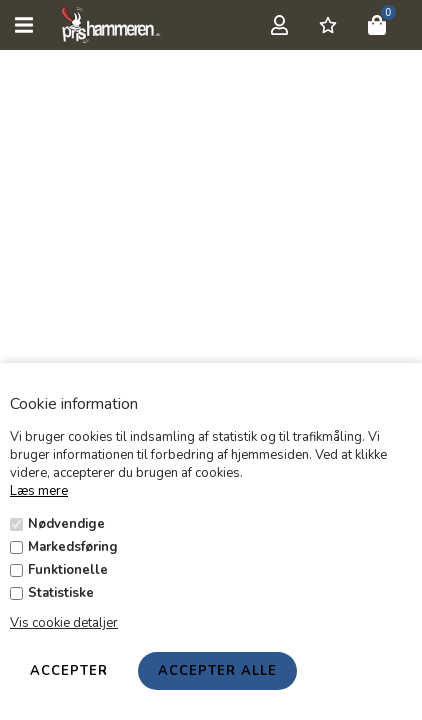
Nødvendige (66, 524)
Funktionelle (68, 570)
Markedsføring (73, 547)
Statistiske (61, 593)
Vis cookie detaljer (64, 623)
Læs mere (39, 491)
